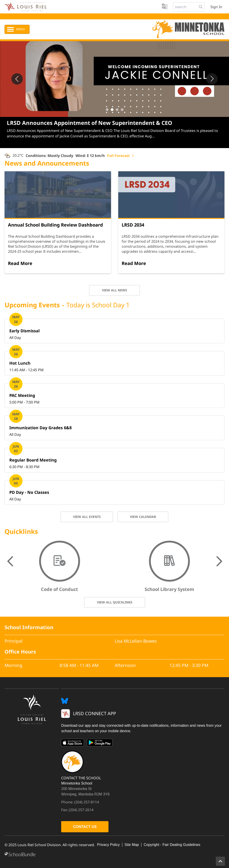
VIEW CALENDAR (143, 517)
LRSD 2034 (133, 225)
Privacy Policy (108, 845)
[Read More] (20, 264)
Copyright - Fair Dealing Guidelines (172, 845)
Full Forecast (121, 156)
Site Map (132, 845)
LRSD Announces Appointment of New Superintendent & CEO (89, 123)
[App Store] (73, 744)
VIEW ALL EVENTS (87, 517)
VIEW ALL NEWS (114, 290)
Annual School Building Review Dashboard (55, 225)
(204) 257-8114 (87, 802)
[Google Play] (100, 744)
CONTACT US (85, 827)
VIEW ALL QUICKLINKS (115, 602)
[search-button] (201, 7)
